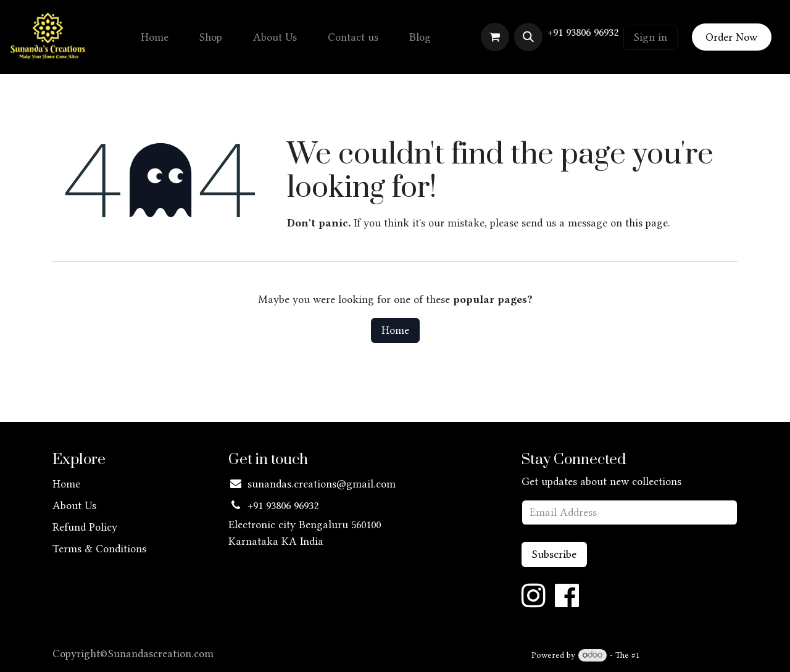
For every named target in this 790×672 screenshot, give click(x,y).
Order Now (731, 37)
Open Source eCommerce (690, 655)
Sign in (651, 37)
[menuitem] (155, 37)
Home (395, 330)
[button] (528, 37)
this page (647, 223)
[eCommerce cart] (495, 37)
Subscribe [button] (554, 554)
